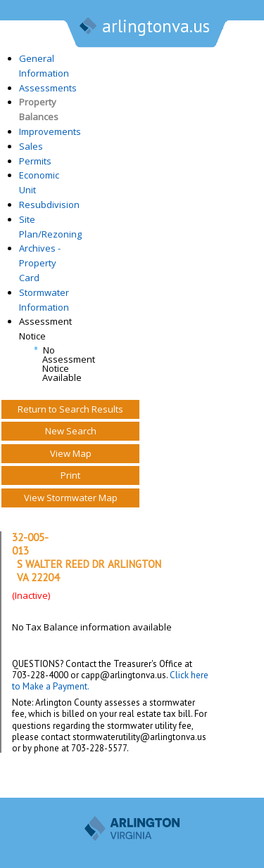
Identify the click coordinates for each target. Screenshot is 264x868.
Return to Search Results (70, 409)
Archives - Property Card (40, 263)
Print (70, 475)
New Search (71, 431)
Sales (31, 146)
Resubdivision (49, 205)
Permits (35, 161)
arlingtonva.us (144, 27)
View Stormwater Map (71, 498)
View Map (71, 453)
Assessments (48, 88)
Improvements (50, 131)
